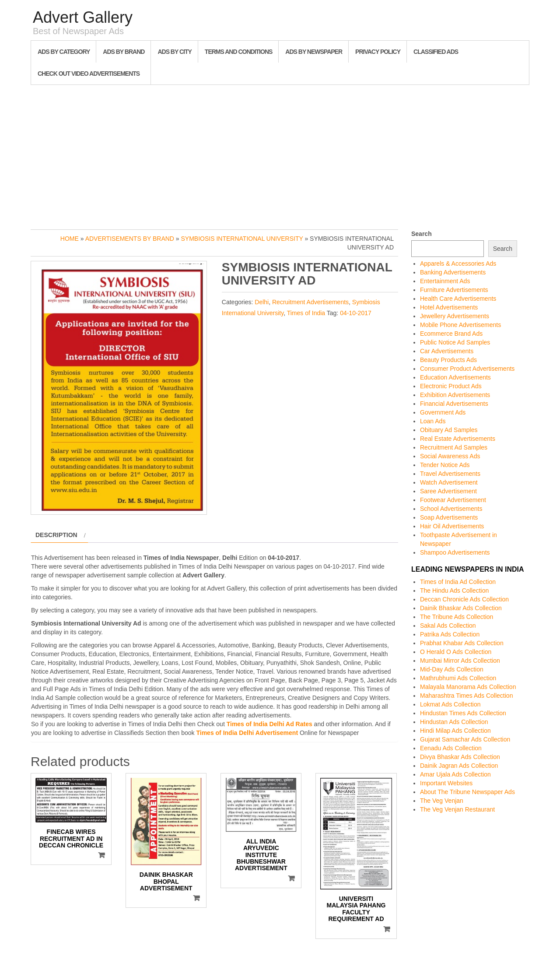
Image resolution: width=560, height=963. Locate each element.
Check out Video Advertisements (89, 74)
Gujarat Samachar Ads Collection (465, 739)
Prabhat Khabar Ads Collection (462, 643)
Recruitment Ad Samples (454, 447)
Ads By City (174, 52)
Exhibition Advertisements (455, 395)
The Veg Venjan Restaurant (457, 809)
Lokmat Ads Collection (450, 704)
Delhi (262, 302)
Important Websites (446, 783)
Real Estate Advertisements (458, 439)
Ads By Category (64, 52)
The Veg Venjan (442, 801)
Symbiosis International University (242, 239)
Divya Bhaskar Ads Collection (460, 757)
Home (70, 239)
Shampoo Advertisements (455, 552)
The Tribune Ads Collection (457, 617)
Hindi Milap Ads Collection (455, 731)
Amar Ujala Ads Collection (455, 774)
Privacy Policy (378, 52)
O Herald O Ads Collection (456, 652)
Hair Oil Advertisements (452, 526)
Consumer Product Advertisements (467, 369)
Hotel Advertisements (449, 307)
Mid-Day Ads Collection (452, 669)
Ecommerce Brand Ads (451, 334)
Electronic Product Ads (451, 386)
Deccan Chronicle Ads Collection (464, 599)
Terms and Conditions (238, 52)
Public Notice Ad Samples (455, 342)
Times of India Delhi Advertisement (247, 733)
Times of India (306, 313)
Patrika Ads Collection (450, 634)
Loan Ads (433, 421)
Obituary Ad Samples (449, 430)
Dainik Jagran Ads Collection (459, 766)
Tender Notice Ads (445, 465)
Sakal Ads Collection (448, 626)
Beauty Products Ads (448, 360)
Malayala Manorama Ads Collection (468, 687)
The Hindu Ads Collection (454, 590)
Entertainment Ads (445, 281)
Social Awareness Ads (450, 456)
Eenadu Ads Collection (451, 748)
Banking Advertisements (453, 272)
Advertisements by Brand (130, 239)
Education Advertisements (455, 377)
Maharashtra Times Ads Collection (466, 696)
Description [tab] (56, 535)
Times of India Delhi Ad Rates (269, 724)
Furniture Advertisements (454, 290)
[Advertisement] (280, 155)
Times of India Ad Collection (458, 582)
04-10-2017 (356, 313)
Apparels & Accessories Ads (458, 264)
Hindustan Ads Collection (454, 722)
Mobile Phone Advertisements (460, 325)
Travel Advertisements (450, 474)
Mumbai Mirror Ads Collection (460, 661)
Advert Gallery (83, 17)
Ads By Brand (124, 52)
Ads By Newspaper (314, 52)
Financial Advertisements (454, 404)
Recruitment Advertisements (310, 302)
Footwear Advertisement (453, 500)
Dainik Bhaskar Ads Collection (461, 608)
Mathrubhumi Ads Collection (458, 678)
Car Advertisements (447, 351)
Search (422, 234)
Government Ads (443, 412)
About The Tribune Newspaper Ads (467, 792)
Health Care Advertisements (458, 299)
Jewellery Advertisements (455, 316)
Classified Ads (436, 52)
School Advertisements (451, 509)
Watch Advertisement (449, 482)
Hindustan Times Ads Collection (463, 713)
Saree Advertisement (448, 491)
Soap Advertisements (449, 517)
